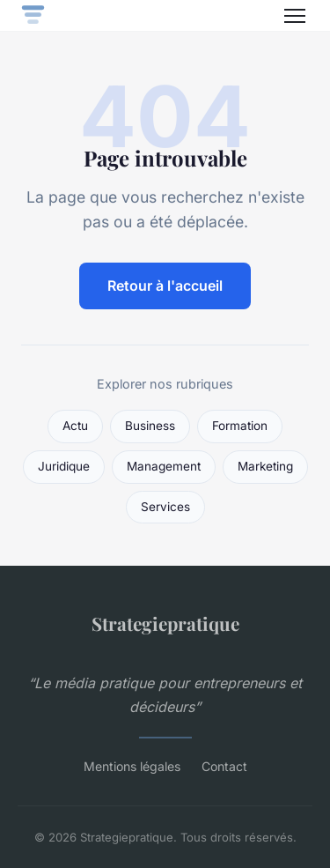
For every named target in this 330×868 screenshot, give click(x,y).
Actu (75, 426)
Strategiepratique (165, 623)
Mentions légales (132, 766)
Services (165, 507)
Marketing (265, 466)
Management (164, 466)
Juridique (64, 466)
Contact (224, 766)
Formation (240, 426)
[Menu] (295, 16)
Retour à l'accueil (165, 286)
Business (150, 426)
